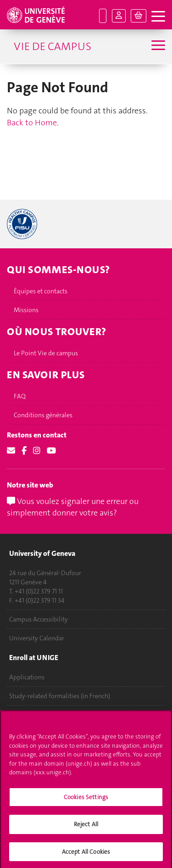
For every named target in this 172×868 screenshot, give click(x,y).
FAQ (20, 396)
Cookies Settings (86, 799)
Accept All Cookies (86, 854)
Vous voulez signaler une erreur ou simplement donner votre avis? (73, 507)
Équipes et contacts (41, 291)
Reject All (86, 827)
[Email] (11, 451)
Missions (26, 310)
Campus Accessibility (39, 619)
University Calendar (37, 638)
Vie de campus (53, 46)
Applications (27, 677)
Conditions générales (43, 415)
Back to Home (32, 123)
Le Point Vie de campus (46, 353)
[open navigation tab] (158, 17)
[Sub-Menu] (157, 46)
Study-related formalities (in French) (60, 696)
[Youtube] (51, 451)
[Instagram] (37, 451)
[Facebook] (24, 451)
